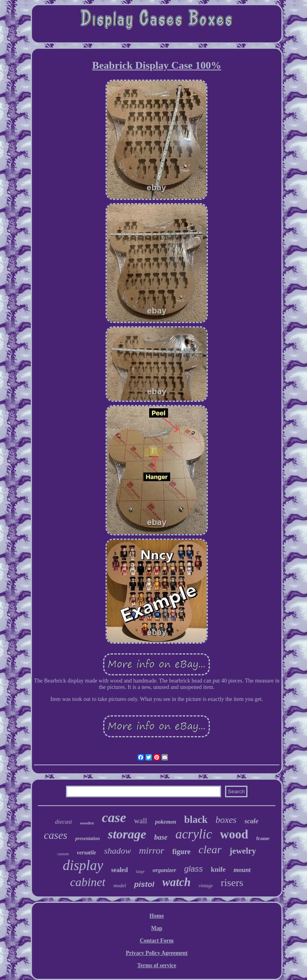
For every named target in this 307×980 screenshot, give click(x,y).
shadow (118, 851)
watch (176, 882)
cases (56, 835)
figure (181, 852)
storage (127, 834)
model (120, 885)
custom (63, 854)
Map (157, 928)
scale (252, 821)
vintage (206, 886)
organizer (164, 870)
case (114, 817)
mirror (152, 850)
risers (232, 883)
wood (234, 834)
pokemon (166, 822)
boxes (226, 820)
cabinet (88, 882)
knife (218, 869)
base (161, 837)
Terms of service (156, 965)
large (140, 871)
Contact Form (157, 941)
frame (263, 838)
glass (194, 869)
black (196, 819)
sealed (120, 870)
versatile (86, 853)
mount (242, 870)
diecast (63, 822)
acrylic (194, 834)
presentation (87, 838)
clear (210, 849)
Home (157, 916)
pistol (144, 884)
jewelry (243, 851)
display (83, 865)
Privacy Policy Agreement (157, 953)
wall (141, 821)
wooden (87, 823)
